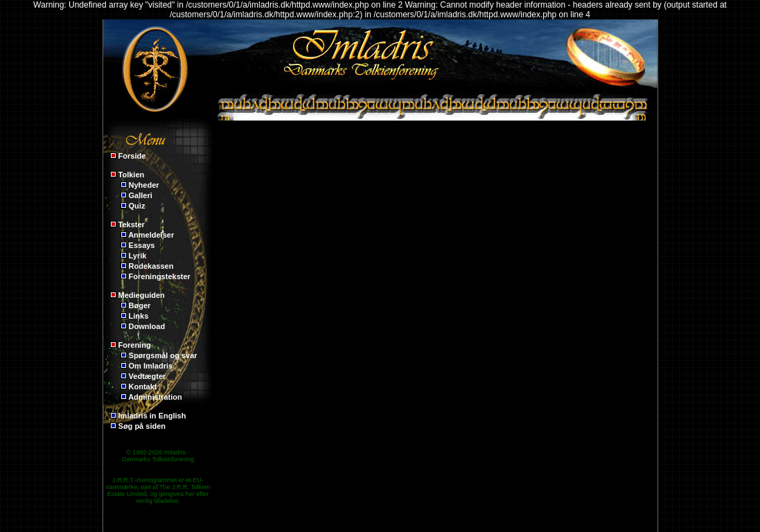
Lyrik (138, 256)
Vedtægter (148, 376)
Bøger (140, 305)
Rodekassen (151, 266)
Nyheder (144, 185)
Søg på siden (142, 426)
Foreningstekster (160, 276)
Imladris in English (152, 416)
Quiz (137, 206)
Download (147, 326)
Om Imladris (151, 366)
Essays (142, 245)
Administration (155, 397)
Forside (132, 156)
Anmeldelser (151, 235)
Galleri (141, 195)
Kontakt (143, 387)
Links (139, 316)
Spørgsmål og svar (163, 355)
